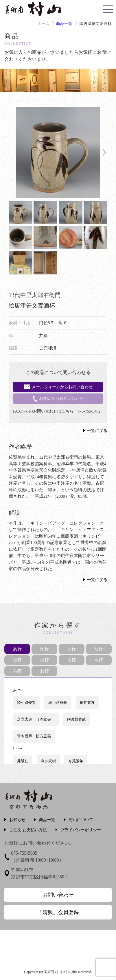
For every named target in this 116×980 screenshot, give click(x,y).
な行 (17, 660)
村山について (81, 820)
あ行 (17, 649)
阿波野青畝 (77, 719)
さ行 (71, 649)
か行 (45, 649)
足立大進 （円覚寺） (36, 719)
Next (104, 153)
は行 (45, 660)
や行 (99, 660)
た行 (99, 649)
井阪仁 (23, 761)
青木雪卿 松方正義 (34, 736)
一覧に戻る (97, 431)
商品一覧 (64, 24)
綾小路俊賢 (26, 703)
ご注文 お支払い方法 (28, 830)
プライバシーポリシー (81, 830)
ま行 (71, 660)
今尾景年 (76, 761)
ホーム (43, 24)
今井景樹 (48, 761)
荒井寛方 (87, 703)
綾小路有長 (58, 703)
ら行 (17, 671)
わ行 (45, 671)
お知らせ (17, 820)
